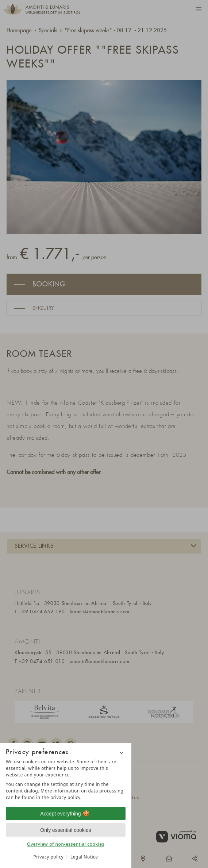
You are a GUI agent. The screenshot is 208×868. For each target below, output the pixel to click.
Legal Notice (84, 857)
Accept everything (66, 814)
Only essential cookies (66, 830)
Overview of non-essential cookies (66, 844)
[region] (66, 780)
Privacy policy (48, 857)
